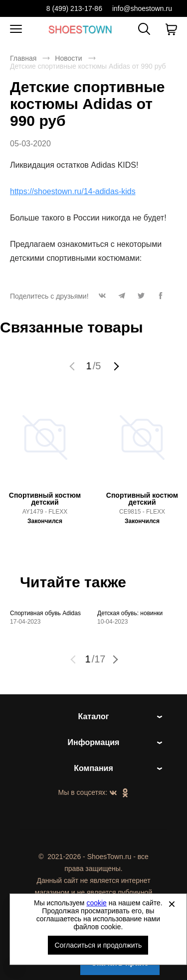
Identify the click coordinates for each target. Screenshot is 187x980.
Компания (93, 768)
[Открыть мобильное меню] (16, 29)
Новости (68, 58)
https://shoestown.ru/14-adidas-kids (73, 191)
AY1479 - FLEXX (45, 512)
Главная (23, 58)
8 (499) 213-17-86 (74, 8)
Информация (94, 742)
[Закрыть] (172, 904)
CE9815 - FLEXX (142, 512)
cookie (96, 903)
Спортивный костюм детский (45, 499)
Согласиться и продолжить (98, 945)
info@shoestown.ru (142, 8)
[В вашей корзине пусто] (171, 29)
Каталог (94, 716)
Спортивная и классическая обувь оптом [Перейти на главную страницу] (80, 29)
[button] (102, 298)
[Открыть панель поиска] (144, 29)
